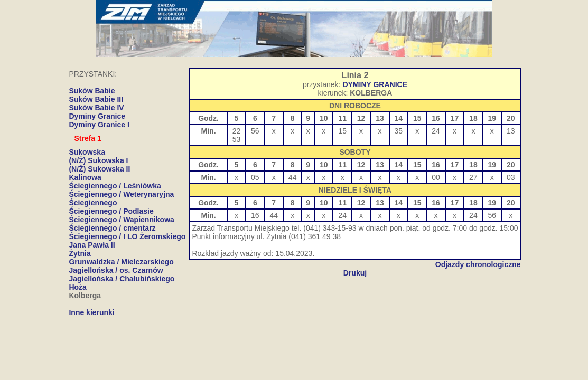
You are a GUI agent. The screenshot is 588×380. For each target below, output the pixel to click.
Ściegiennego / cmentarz (112, 228)
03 (511, 177)
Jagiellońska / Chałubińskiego (122, 279)
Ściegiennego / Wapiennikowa (121, 220)
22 (237, 131)
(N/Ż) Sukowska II (99, 169)
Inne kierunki (91, 312)
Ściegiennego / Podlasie (111, 211)
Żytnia (80, 253)
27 (473, 177)
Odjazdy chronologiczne (478, 264)
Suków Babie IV (96, 108)
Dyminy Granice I (99, 125)
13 (511, 131)
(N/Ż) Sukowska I (98, 160)
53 (237, 139)
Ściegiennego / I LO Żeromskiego (127, 236)
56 (255, 131)
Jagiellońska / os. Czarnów (116, 270)
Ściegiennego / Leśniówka (115, 186)
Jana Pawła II (92, 245)
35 (399, 131)
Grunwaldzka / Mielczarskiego (121, 262)
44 (293, 177)
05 (255, 177)
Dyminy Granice (97, 116)
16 (255, 215)
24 (436, 131)
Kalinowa (85, 177)
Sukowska (87, 152)
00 (436, 177)
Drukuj (355, 273)
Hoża (77, 287)
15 (342, 131)
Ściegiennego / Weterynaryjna (121, 194)
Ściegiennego (93, 203)
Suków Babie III (96, 99)
